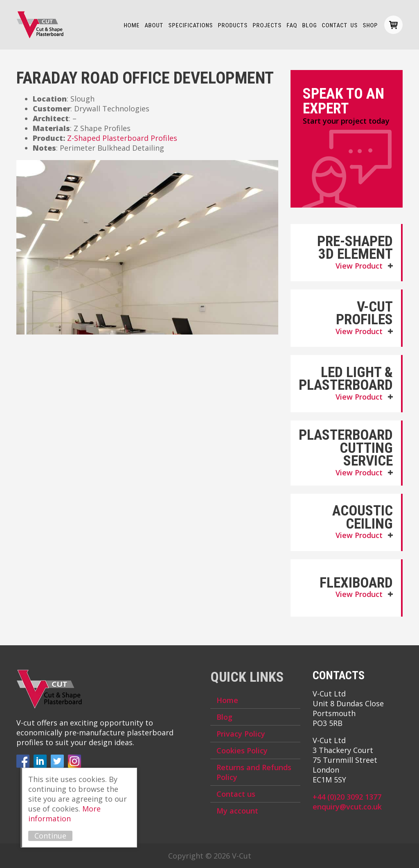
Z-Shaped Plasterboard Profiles (122, 138)
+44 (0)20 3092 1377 (347, 797)
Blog (309, 25)
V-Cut (40, 25)
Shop (370, 25)
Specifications (190, 25)
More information (64, 814)
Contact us (340, 25)
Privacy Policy (241, 734)
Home (132, 25)
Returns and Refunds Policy (254, 772)
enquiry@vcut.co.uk (347, 807)
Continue (50, 836)
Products (233, 25)
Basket (393, 25)
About (154, 25)
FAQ (292, 25)
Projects (267, 25)
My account (237, 811)
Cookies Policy (242, 750)
